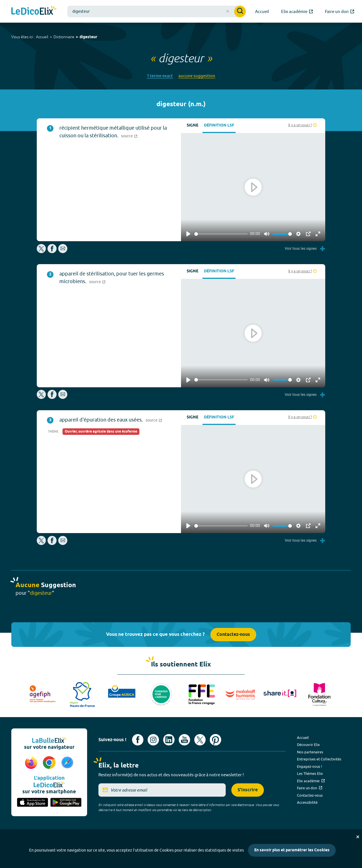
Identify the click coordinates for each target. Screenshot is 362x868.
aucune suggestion (197, 76)
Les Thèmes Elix (310, 773)
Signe (192, 126)
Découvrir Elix (308, 745)
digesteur (88, 37)
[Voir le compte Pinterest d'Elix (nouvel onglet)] (216, 740)
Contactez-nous (233, 635)
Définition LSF (219, 126)
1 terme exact (160, 76)
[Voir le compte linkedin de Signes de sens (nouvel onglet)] (169, 740)
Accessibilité (307, 802)
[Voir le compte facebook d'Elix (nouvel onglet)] (138, 740)
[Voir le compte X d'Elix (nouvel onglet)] (200, 740)
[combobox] (157, 11)
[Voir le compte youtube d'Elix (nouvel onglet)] (184, 740)
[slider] (221, 234)
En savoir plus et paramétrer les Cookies (292, 850)
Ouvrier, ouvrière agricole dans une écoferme (101, 432)
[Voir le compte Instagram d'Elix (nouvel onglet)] (153, 740)
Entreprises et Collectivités (319, 759)
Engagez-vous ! (310, 766)
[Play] (188, 234)
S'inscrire (248, 790)
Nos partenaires (310, 752)
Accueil (42, 37)
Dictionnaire (64, 37)
